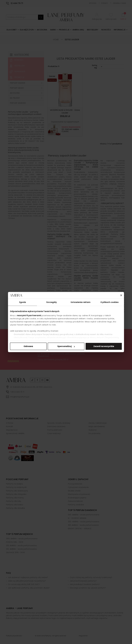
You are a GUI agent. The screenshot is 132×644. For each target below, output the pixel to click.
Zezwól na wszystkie (104, 346)
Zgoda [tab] (22, 302)
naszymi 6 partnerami (29, 315)
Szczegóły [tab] (52, 302)
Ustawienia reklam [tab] (81, 302)
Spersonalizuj (66, 346)
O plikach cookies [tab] (110, 302)
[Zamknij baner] (121, 295)
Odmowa (28, 346)
